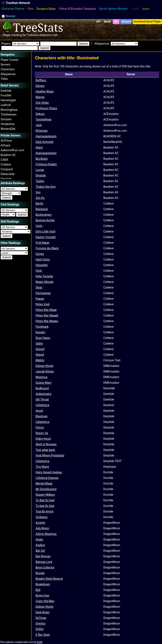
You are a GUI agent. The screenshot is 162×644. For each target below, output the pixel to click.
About (107, 21)
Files (31, 9)
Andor (40, 539)
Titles (4, 79)
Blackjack (42, 209)
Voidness (42, 517)
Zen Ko (40, 198)
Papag (40, 299)
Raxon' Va (42, 433)
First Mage (42, 243)
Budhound (42, 388)
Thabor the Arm (46, 187)
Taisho (40, 181)
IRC (116, 21)
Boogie (40, 573)
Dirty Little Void (45, 231)
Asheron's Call (48, 35)
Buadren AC (8, 155)
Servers (5, 65)
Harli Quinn (43, 259)
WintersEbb (8, 129)
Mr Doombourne (46, 489)
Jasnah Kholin (45, 371)
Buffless (41, 80)
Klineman (42, 131)
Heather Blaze (45, 91)
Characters (8, 69)
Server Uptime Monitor (113, 9)
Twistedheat (43, 119)
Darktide (6, 91)
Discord (126, 21)
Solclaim (6, 119)
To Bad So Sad (45, 500)
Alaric (39, 147)
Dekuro (40, 114)
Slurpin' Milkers (45, 495)
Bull (38, 590)
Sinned (40, 349)
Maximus (41, 377)
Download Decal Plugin (147, 21)
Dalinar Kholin (44, 366)
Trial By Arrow (44, 511)
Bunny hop (42, 595)
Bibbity (40, 360)
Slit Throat (42, 399)
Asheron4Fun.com (12, 150)
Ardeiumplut (43, 394)
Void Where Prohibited (50, 455)
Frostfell (6, 95)
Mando (40, 97)
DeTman (41, 618)
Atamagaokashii (46, 136)
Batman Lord (44, 562)
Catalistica (42, 405)
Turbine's (33, 35)
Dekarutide (8, 174)
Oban (39, 287)
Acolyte (40, 523)
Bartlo (39, 203)
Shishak (41, 175)
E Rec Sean (43, 635)
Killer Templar (44, 276)
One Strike (42, 103)
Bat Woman (43, 556)
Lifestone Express (47, 478)
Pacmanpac (43, 293)
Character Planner (13, 9)
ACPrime (6, 141)
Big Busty (42, 159)
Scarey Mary (44, 383)
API (98, 21)
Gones (40, 254)
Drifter (40, 629)
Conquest (7, 169)
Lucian (40, 170)
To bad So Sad (45, 506)
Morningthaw (9, 110)
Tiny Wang (42, 467)
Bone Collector (45, 567)
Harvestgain (8, 100)
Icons (146, 9)
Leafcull (6, 105)
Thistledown (8, 114)
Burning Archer (45, 220)
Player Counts (10, 60)
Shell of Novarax (46, 444)
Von (38, 192)
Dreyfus (41, 623)
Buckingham (44, 215)
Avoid (39, 411)
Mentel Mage (44, 483)
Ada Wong (42, 528)
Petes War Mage (46, 310)
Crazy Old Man (45, 601)
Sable (39, 343)
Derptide (6, 179)
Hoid (39, 271)
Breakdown (43, 584)
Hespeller (42, 265)
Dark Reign (43, 612)
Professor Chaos (46, 108)
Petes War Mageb (47, 315)
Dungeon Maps (46, 9)
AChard (5, 145)
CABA (4, 160)
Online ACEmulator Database (77, 9)
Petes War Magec (47, 321)
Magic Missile (44, 282)
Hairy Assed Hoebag (49, 472)
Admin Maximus (46, 534)
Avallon (40, 545)
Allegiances (8, 74)
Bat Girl (40, 551)
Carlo (39, 226)
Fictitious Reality (46, 164)
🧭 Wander (8, 16)
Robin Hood (43, 439)
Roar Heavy (43, 338)
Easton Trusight (46, 237)
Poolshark (42, 327)
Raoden (40, 332)
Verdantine (8, 124)
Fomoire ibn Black (47, 248)
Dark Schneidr (45, 142)
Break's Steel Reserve (49, 579)
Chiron (40, 427)
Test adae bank (45, 450)
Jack (39, 125)
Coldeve (6, 164)
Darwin (40, 86)
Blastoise (41, 416)
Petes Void (43, 304)
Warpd (40, 355)
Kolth (39, 642)
